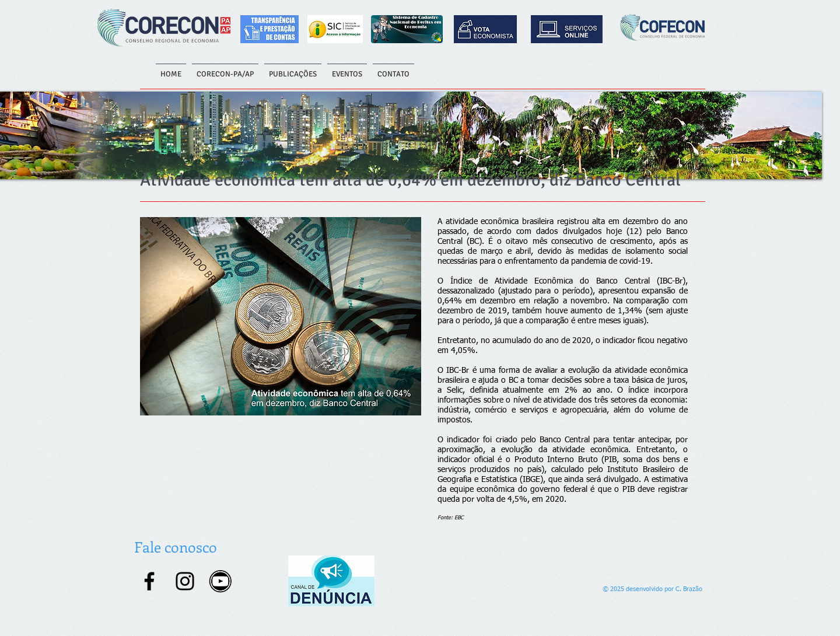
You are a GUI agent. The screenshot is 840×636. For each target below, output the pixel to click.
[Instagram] (185, 581)
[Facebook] (149, 581)
